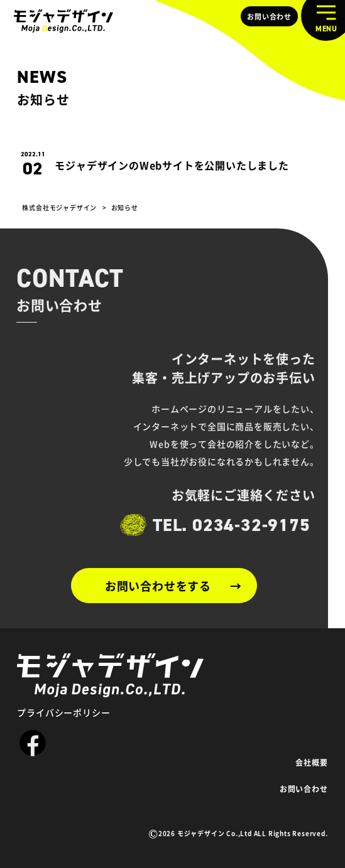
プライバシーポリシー (63, 712)
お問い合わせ (269, 16)
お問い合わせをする (158, 586)
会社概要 (311, 762)
